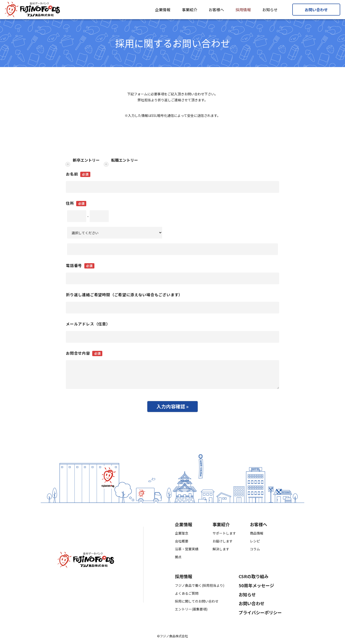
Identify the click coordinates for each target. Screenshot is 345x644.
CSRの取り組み (254, 578)
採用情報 (243, 10)
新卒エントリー (86, 160)
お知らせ (270, 10)
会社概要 (182, 542)
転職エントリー (124, 160)
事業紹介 (190, 10)
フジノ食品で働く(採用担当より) (200, 587)
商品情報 (257, 535)
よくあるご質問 (187, 594)
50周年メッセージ (256, 587)
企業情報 (163, 10)
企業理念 (182, 535)
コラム (255, 550)
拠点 (178, 558)
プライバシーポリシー (260, 614)
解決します (221, 550)
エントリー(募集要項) (191, 610)
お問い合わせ (316, 10)
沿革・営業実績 (187, 550)
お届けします (223, 542)
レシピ (255, 542)
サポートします (224, 535)
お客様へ (216, 10)
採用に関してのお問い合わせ (197, 602)
